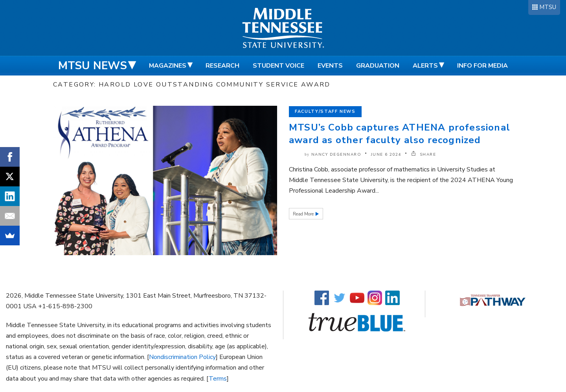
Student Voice (278, 66)
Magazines (168, 66)
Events (330, 66)
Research (222, 66)
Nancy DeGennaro (336, 155)
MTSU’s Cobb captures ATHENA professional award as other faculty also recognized (400, 134)
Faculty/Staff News (325, 111)
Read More (304, 214)
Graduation (378, 66)
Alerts (425, 66)
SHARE (424, 155)
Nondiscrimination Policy (182, 357)
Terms (218, 379)
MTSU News (93, 66)
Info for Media (482, 66)
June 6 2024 (386, 155)
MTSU (548, 7)
